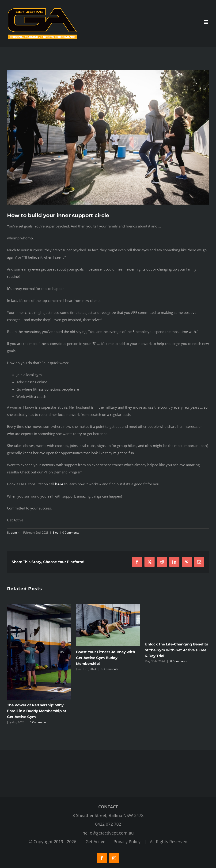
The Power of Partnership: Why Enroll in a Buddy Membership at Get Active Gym (37, 711)
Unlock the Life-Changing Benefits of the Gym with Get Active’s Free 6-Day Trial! (176, 650)
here (59, 484)
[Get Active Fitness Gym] (108, 137)
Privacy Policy (127, 842)
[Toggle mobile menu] (207, 22)
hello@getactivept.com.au (108, 833)
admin (15, 533)
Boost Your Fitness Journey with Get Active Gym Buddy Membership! (106, 658)
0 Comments (71, 533)
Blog (55, 533)
